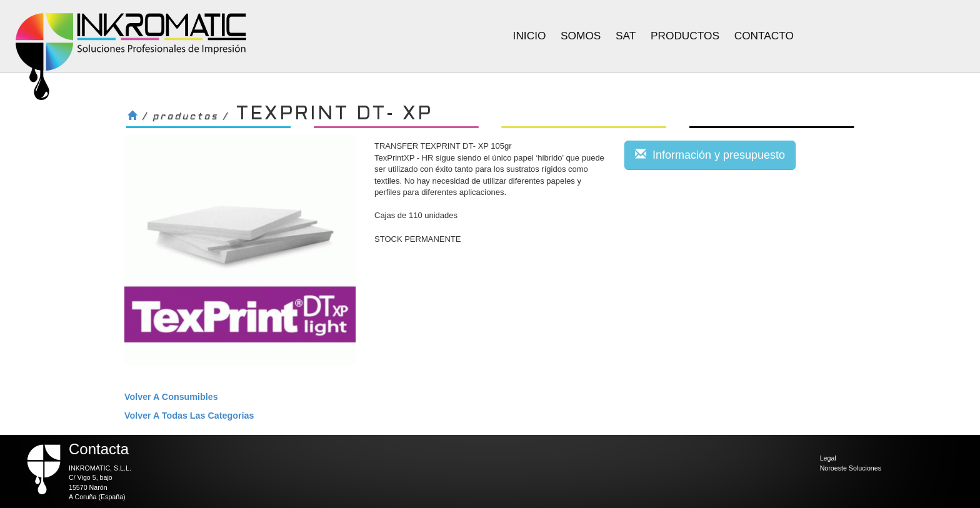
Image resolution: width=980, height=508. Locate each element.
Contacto (764, 36)
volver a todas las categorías (189, 416)
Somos (581, 36)
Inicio (530, 36)
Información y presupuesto (710, 155)
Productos (685, 36)
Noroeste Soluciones (851, 468)
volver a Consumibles (171, 397)
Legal (828, 458)
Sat (626, 36)
